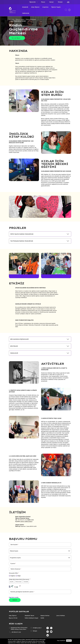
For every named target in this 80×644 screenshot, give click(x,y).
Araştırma (45, 7)
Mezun (43, 2)
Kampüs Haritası (45, 616)
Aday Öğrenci (35, 7)
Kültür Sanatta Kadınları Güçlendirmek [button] (22, 234)
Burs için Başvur (16, 38)
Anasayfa (11, 19)
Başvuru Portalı (13, 618)
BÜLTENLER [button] (14, 346)
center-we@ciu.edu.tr (26, 521)
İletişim (60, 2)
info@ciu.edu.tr (37, 628)
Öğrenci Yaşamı (56, 7)
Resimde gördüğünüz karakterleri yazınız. (22, 592)
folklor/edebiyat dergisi (31, 618)
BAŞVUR (15, 600)
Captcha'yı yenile (14, 597)
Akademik (25, 7)
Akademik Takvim (29, 616)
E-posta (13, 563)
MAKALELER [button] (14, 353)
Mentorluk (18, 582)
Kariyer (52, 2)
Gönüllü (26, 582)
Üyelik (12, 582)
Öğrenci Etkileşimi (31, 19)
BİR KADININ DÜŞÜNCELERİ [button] (19, 339)
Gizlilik (42, 618)
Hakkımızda (26, 13)
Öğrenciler (33, 2)
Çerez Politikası (61, 616)
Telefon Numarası (15, 569)
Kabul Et (69, 641)
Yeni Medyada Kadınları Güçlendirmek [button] (22, 241)
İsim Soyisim (14, 545)
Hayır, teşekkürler (61, 641)
